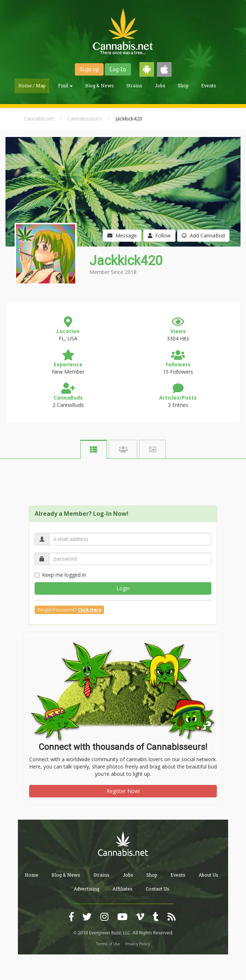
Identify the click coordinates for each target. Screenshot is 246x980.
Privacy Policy (138, 944)
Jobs (160, 85)
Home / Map (32, 85)
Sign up (89, 69)
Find (65, 85)
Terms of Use (108, 944)
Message (122, 235)
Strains (134, 85)
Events (209, 85)
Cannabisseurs (85, 119)
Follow (159, 235)
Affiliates (122, 889)
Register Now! (123, 791)
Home (32, 875)
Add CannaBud (203, 235)
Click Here (90, 610)
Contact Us (157, 889)
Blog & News (99, 85)
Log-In (118, 69)
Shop (183, 85)
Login (123, 588)
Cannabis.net (39, 119)
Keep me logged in (60, 575)
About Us (208, 875)
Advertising (87, 889)
